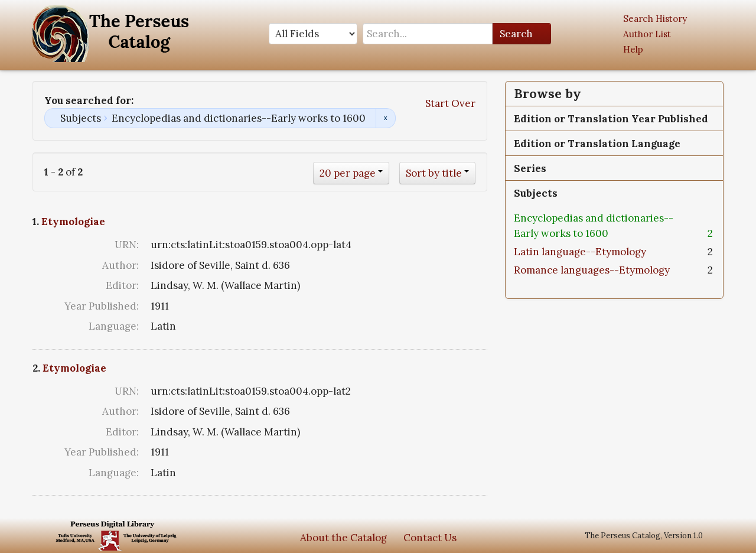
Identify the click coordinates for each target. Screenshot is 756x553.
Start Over (450, 103)
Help (633, 49)
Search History (655, 19)
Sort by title (434, 173)
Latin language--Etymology (580, 252)
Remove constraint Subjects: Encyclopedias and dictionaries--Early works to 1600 (385, 118)
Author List (647, 34)
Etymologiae (73, 222)
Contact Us (430, 538)
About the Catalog (343, 538)
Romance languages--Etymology (592, 270)
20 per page (348, 173)
